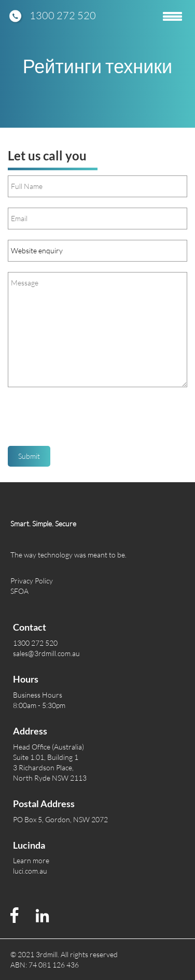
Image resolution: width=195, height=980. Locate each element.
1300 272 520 (63, 15)
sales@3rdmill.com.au (46, 653)
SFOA (19, 591)
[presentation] (87, 420)
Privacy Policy (32, 581)
